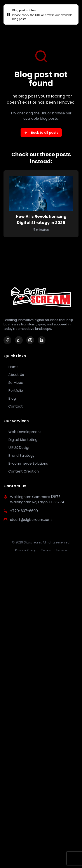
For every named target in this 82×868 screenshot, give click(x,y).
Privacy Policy (25, 550)
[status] (41, 14)
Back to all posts (41, 133)
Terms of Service (54, 550)
